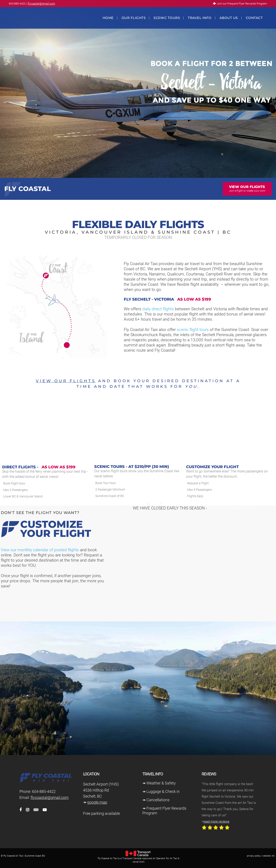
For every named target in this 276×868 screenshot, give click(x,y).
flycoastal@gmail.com (41, 4)
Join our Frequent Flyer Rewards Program (242, 4)
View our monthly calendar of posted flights (40, 550)
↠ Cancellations (156, 800)
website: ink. (269, 856)
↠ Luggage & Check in (161, 791)
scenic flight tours (192, 330)
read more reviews (216, 821)
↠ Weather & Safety (159, 783)
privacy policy (254, 856)
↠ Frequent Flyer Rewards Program (164, 811)
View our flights (66, 381)
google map (97, 802)
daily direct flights (158, 309)
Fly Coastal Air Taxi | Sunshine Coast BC (24, 856)
